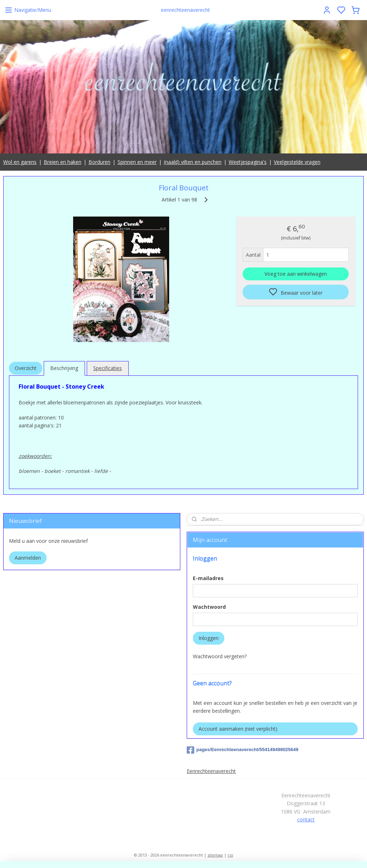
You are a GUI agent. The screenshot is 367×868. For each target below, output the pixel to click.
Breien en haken (63, 162)
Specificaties (108, 368)
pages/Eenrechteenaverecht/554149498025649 (243, 750)
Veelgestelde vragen (297, 162)
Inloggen (209, 638)
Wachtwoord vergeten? (220, 656)
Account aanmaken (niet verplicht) (238, 729)
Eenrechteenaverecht (211, 771)
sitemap (215, 855)
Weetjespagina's (248, 162)
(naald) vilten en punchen (193, 162)
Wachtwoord (209, 607)
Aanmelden (28, 558)
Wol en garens (20, 162)
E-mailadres (208, 578)
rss (230, 855)
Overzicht (26, 368)
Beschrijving (64, 368)
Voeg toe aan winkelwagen (296, 274)
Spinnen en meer (137, 162)
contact (306, 819)
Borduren (99, 162)
